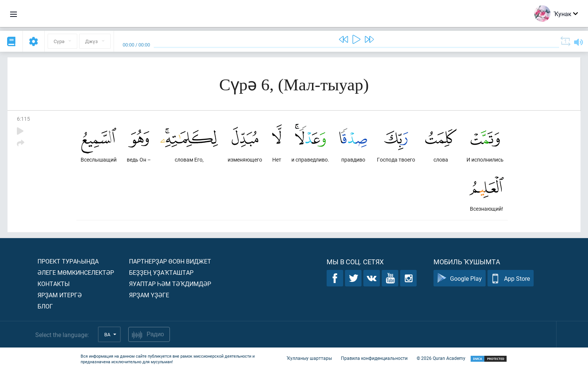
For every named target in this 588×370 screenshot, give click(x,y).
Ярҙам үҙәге (149, 295)
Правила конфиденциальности (374, 358)
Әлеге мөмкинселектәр (76, 272)
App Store (511, 278)
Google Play (460, 278)
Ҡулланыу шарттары (309, 358)
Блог (45, 306)
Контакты (54, 284)
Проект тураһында (68, 261)
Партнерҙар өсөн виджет (170, 261)
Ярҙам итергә (60, 295)
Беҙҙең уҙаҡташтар (161, 272)
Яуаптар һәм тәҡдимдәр (170, 284)
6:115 (23, 119)
